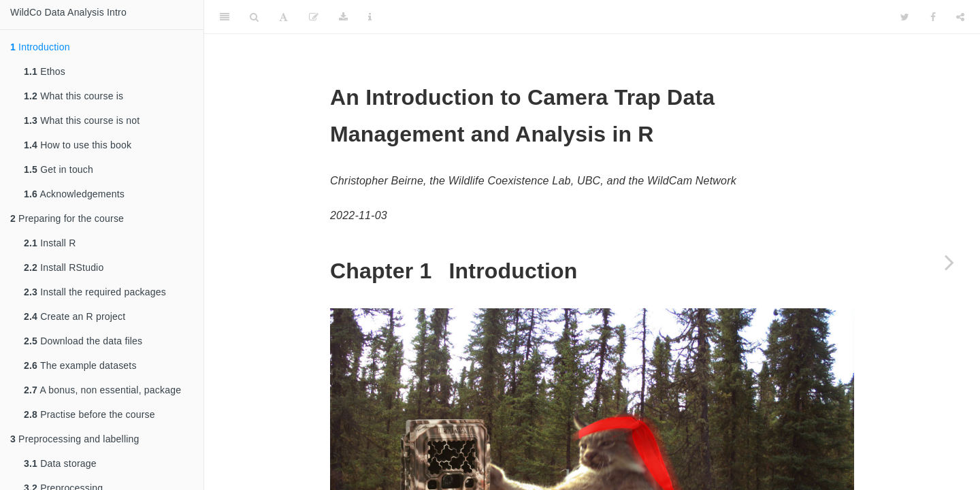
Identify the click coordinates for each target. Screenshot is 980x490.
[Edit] (314, 17)
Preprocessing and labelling (75, 439)
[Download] (343, 17)
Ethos (45, 71)
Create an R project (75, 316)
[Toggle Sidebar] (225, 17)
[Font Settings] (283, 17)
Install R (50, 243)
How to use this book (78, 145)
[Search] (254, 17)
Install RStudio (64, 267)
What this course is (73, 96)
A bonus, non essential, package (102, 390)
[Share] (960, 17)
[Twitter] (905, 17)
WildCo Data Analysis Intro (68, 12)
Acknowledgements (74, 194)
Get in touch (59, 169)
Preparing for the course (67, 218)
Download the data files (83, 341)
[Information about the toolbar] (370, 17)
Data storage (60, 463)
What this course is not (82, 120)
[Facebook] (933, 17)
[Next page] (949, 262)
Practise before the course (89, 414)
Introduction (40, 47)
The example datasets (80, 365)
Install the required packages (95, 292)
